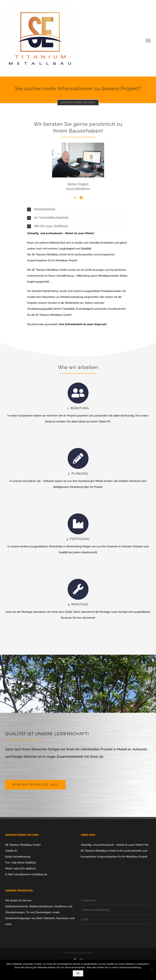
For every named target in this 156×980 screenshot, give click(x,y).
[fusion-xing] (81, 198)
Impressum (90, 899)
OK (78, 973)
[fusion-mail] (75, 198)
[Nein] (152, 970)
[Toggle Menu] (148, 41)
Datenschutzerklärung (96, 909)
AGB (85, 919)
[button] (78, 209)
